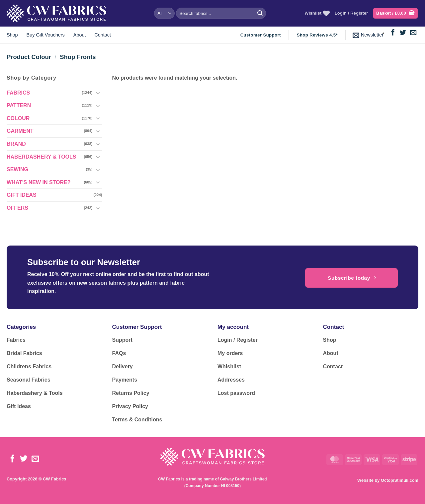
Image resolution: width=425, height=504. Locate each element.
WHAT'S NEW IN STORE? (39, 182)
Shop (12, 35)
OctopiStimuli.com (400, 480)
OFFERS (17, 208)
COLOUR (18, 118)
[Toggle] (98, 93)
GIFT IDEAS (22, 195)
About (80, 35)
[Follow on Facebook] (393, 33)
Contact (103, 35)
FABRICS (18, 93)
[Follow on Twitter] (403, 33)
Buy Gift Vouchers (46, 35)
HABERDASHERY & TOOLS (42, 157)
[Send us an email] (413, 33)
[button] (395, 13)
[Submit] (260, 13)
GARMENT (20, 131)
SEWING (17, 169)
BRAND (16, 144)
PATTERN (19, 105)
